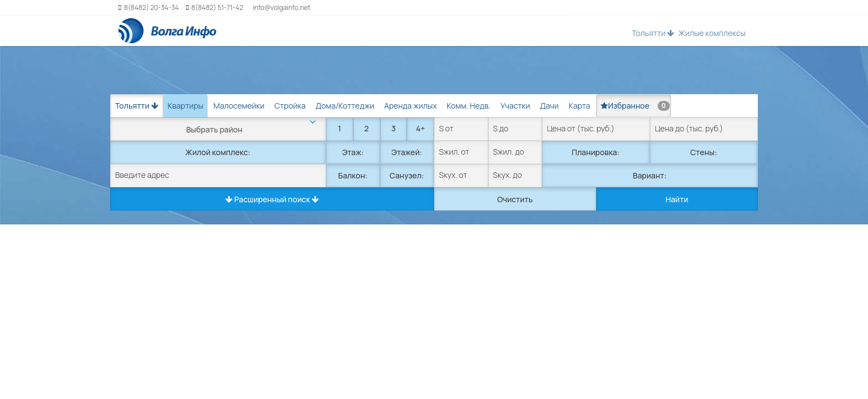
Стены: (704, 152)
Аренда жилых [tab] (410, 106)
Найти (677, 199)
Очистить (515, 199)
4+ (420, 128)
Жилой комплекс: (218, 152)
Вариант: (650, 175)
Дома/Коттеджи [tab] (345, 106)
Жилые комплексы (712, 33)
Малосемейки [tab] (239, 106)
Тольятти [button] (653, 33)
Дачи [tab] (549, 106)
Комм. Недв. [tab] (469, 106)
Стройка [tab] (290, 106)
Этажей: (407, 152)
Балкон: (353, 175)
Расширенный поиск (272, 199)
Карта (579, 106)
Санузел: (407, 175)
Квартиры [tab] (186, 106)
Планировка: (596, 152)
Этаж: (353, 152)
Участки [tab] (515, 106)
